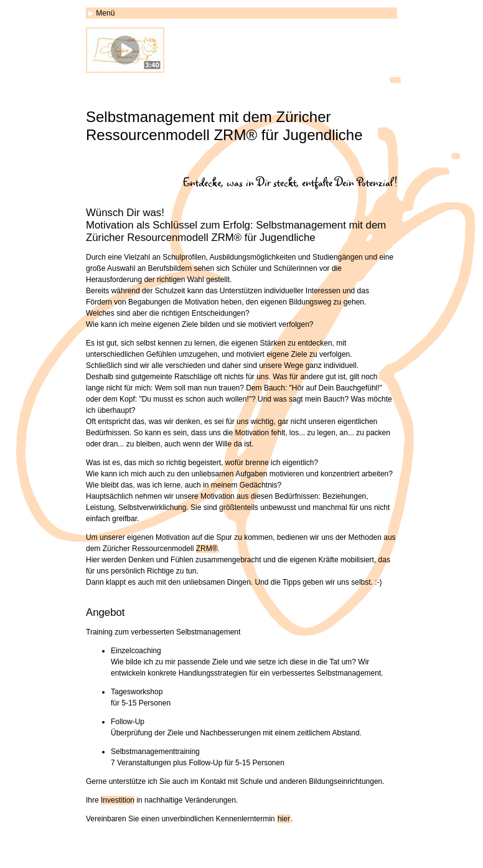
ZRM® (207, 549)
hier (284, 819)
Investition (118, 800)
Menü (105, 13)
